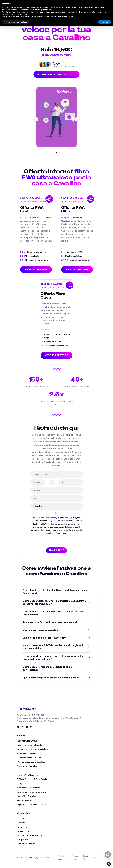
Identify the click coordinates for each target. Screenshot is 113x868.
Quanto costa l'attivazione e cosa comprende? (50, 626)
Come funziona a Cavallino (29, 839)
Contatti (21, 827)
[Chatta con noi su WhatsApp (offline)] (108, 855)
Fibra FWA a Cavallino (27, 779)
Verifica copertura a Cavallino (31, 766)
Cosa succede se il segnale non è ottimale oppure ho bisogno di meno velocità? (53, 662)
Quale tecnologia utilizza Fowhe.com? (45, 642)
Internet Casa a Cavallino (29, 745)
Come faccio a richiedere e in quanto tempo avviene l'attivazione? (53, 617)
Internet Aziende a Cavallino (30, 749)
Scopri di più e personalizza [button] (16, 22)
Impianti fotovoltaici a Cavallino (32, 808)
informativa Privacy (48, 522)
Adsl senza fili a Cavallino (29, 792)
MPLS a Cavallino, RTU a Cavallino (33, 783)
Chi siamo (22, 822)
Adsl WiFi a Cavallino (27, 800)
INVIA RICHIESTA (56, 554)
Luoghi (20, 787)
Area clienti (23, 831)
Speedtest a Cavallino (27, 770)
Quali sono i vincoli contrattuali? (41, 634)
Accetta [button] (105, 22)
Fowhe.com (28, 861)
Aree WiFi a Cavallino (27, 757)
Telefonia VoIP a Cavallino (29, 762)
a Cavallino (56, 510)
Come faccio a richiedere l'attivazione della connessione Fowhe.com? (55, 596)
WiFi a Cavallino (25, 804)
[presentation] (48, 545)
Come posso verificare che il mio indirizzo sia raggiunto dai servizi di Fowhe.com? (54, 606)
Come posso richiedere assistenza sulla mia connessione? (48, 672)
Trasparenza (23, 843)
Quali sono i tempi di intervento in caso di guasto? (52, 682)
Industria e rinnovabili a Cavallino (32, 753)
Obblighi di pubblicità (27, 848)
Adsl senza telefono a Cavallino (32, 796)
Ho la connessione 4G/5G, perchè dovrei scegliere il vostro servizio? (53, 651)
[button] (53, 152)
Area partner (23, 835)
